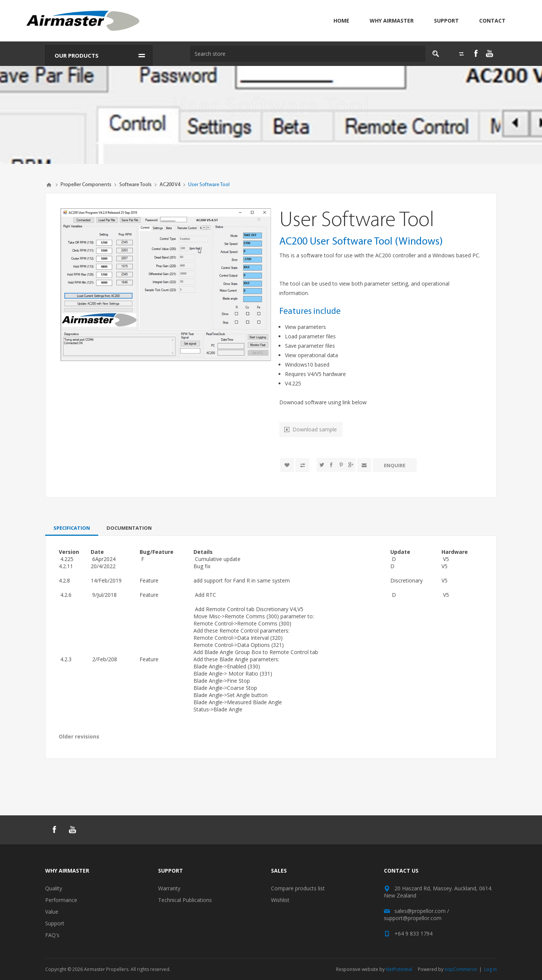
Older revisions (79, 736)
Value (52, 912)
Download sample (315, 429)
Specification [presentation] (72, 528)
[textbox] (305, 54)
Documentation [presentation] (129, 528)
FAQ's (52, 935)
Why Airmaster (392, 21)
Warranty (169, 888)
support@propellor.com (413, 918)
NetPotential (399, 969)
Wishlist (280, 900)
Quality (54, 888)
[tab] (72, 528)
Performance (61, 900)
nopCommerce (461, 969)
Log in (490, 969)
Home (341, 21)
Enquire (395, 465)
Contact (492, 21)
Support (446, 21)
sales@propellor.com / (422, 911)
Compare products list (298, 888)
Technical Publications (185, 900)
